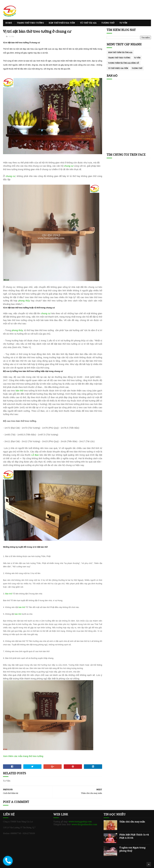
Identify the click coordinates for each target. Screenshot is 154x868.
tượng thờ (137, 68)
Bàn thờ (9, 594)
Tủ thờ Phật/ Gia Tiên (118, 68)
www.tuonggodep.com (80, 822)
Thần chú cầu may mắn (132, 822)
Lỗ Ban (35, 455)
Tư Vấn (123, 23)
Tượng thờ (108, 23)
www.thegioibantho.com (84, 824)
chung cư (69, 166)
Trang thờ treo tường (30, 23)
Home (9, 23)
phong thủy (24, 301)
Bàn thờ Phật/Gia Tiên (62, 23)
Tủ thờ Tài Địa (88, 23)
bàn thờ (19, 391)
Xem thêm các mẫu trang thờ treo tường (23, 756)
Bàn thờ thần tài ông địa (120, 53)
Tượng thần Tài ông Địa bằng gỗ (124, 63)
